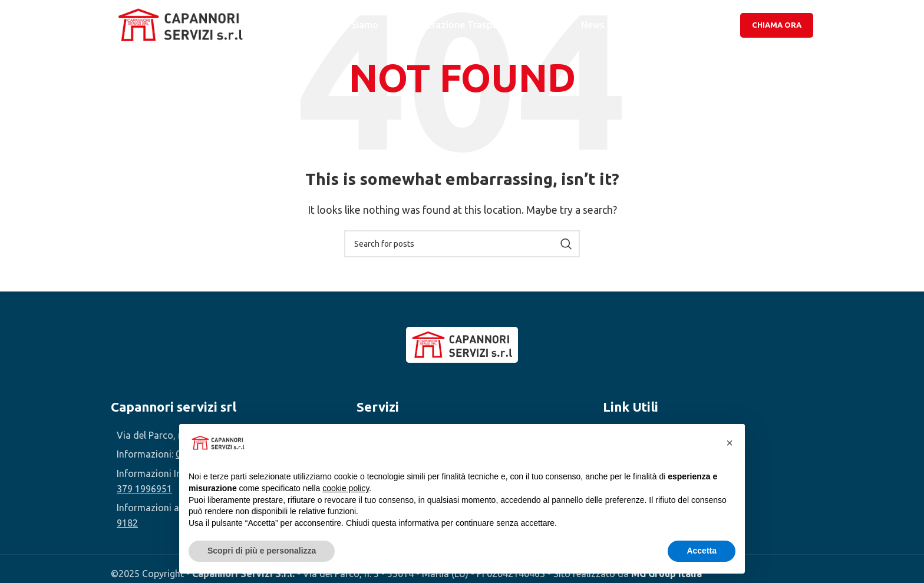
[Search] (462, 244)
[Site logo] (181, 25)
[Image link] (462, 344)
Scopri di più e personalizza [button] (262, 551)
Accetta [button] (702, 551)
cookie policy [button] (346, 488)
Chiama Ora (777, 26)
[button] (730, 443)
